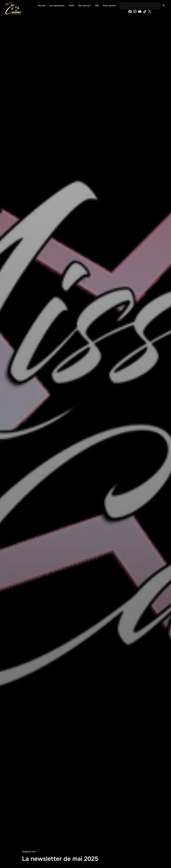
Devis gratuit (109, 5)
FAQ (97, 5)
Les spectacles (57, 5)
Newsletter (29, 852)
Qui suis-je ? (85, 5)
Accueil (42, 5)
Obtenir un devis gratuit (140, 6)
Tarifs (71, 5)
